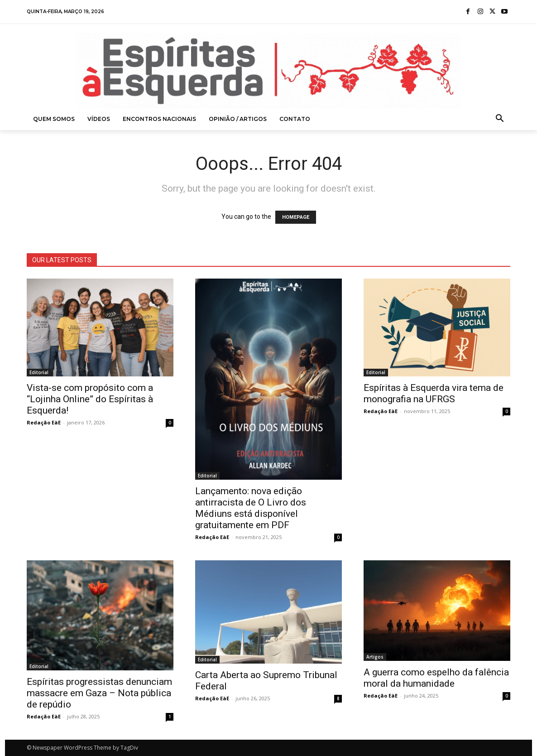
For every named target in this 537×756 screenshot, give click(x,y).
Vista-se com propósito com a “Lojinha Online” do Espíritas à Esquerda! (90, 399)
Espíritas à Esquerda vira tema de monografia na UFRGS (434, 393)
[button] (500, 119)
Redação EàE (44, 422)
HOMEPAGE (296, 217)
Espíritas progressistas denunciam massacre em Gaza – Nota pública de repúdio (99, 693)
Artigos (375, 657)
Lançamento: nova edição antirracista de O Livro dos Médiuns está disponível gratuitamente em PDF (251, 508)
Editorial (39, 372)
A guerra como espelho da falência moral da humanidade (436, 678)
